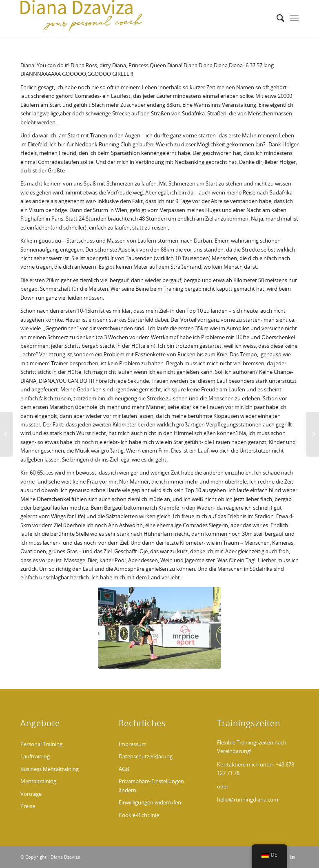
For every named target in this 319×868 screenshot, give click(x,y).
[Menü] (294, 18)
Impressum (133, 745)
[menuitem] (276, 18)
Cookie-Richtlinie (139, 816)
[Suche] (276, 18)
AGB (124, 770)
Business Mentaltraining (50, 770)
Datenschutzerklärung (146, 757)
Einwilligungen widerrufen (150, 803)
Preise (28, 807)
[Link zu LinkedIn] (292, 857)
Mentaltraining (38, 782)
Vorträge (31, 794)
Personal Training (41, 745)
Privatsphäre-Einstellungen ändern (151, 786)
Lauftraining (35, 757)
